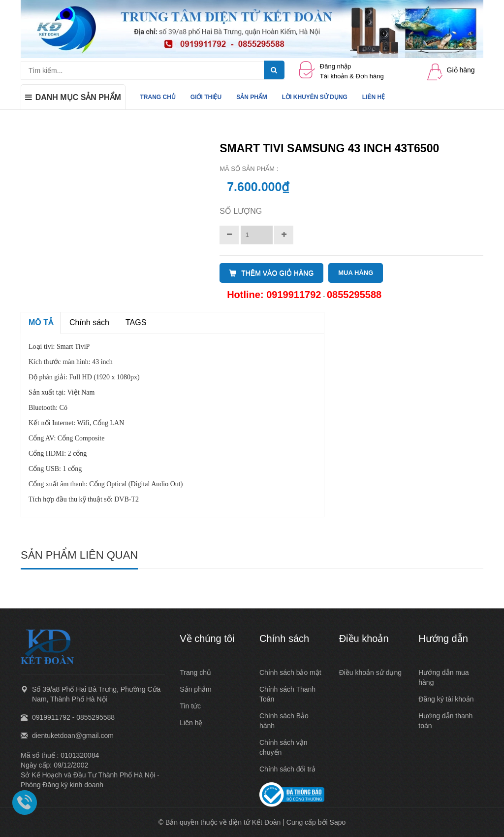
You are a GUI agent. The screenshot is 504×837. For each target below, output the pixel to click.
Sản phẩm (195, 689)
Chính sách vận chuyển (283, 747)
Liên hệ (191, 723)
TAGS (136, 322)
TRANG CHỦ (158, 97)
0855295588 (354, 295)
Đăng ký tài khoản (446, 699)
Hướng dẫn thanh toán (445, 721)
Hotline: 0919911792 (274, 295)
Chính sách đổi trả (287, 769)
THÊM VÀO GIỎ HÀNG (271, 273)
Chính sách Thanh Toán (287, 694)
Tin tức (190, 706)
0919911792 (51, 717)
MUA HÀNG (356, 273)
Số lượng (241, 211)
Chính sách (89, 322)
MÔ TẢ (41, 322)
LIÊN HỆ (374, 97)
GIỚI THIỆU (206, 97)
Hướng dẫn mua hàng (443, 677)
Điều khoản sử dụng (370, 672)
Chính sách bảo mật (290, 672)
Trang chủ (195, 672)
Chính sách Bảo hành (284, 721)
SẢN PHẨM (252, 97)
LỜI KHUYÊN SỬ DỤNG (315, 97)
